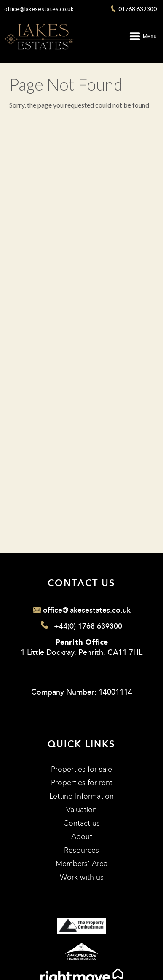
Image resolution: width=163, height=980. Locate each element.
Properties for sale (81, 769)
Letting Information (81, 796)
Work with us (82, 877)
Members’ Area (81, 864)
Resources (81, 850)
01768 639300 (134, 9)
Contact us (81, 823)
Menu (150, 36)
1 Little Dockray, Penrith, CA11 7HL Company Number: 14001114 (81, 668)
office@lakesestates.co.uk (39, 9)
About (82, 837)
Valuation (81, 810)
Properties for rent (82, 783)
